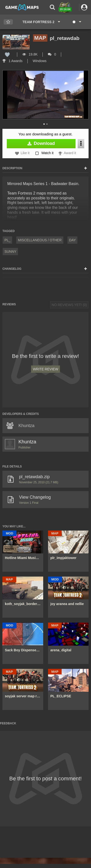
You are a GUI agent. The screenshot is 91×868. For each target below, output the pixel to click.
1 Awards (12, 61)
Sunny (10, 252)
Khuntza (27, 442)
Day (73, 240)
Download (41, 143)
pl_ (7, 240)
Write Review (45, 369)
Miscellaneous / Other (40, 240)
